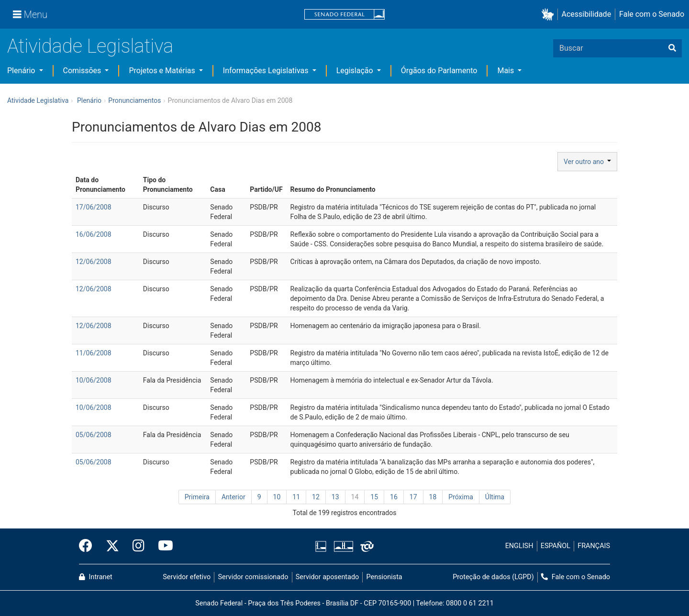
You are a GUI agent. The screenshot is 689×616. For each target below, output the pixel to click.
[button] (550, 15)
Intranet (96, 577)
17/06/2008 (94, 207)
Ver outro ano (587, 162)
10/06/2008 (94, 380)
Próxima (461, 497)
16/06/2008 (94, 234)
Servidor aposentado (327, 577)
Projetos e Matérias (163, 71)
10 (277, 497)
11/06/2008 (94, 353)
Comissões (83, 71)
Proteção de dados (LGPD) (493, 577)
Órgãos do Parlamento (439, 71)
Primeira (197, 497)
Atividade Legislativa (90, 46)
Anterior (233, 497)
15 (374, 497)
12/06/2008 (94, 262)
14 (355, 497)
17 (413, 497)
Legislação (356, 71)
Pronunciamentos (134, 100)
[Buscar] (672, 48)
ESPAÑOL (556, 546)
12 (316, 497)
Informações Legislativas (267, 71)
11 (296, 497)
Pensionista (384, 577)
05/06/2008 (94, 435)
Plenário (22, 71)
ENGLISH (519, 546)
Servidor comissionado (253, 577)
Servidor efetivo (187, 577)
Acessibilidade (587, 14)
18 (433, 497)
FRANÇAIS (594, 546)
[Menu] (30, 14)
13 (335, 497)
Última (495, 497)
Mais (506, 71)
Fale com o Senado (652, 14)
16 (394, 497)
